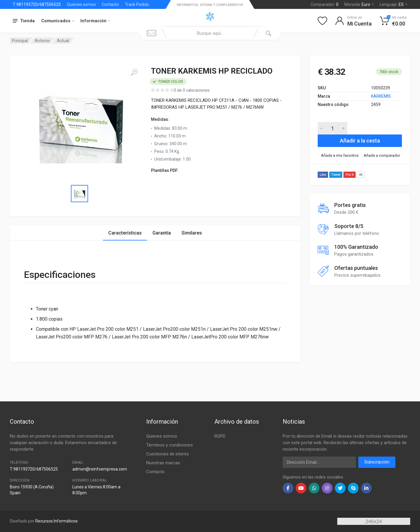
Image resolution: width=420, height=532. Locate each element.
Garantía (162, 233)
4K (361, 175)
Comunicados (58, 21)
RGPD (220, 436)
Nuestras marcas (163, 463)
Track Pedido (137, 4)
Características (125, 233)
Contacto (110, 4)
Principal (20, 41)
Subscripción (377, 462)
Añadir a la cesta (360, 141)
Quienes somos (81, 4)
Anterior (42, 41)
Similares (192, 233)
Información (95, 21)
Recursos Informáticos (57, 521)
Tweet (336, 175)
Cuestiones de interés (168, 454)
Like (323, 175)
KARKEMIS (381, 96)
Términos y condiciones (170, 445)
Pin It (350, 175)
